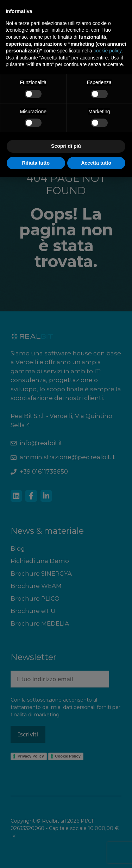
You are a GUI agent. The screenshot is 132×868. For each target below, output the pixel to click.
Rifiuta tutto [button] (36, 163)
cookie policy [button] (108, 51)
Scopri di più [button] (66, 146)
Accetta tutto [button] (96, 163)
